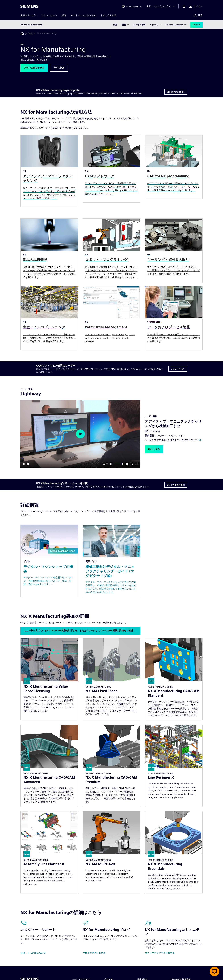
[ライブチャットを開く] (214, 971)
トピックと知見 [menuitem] (109, 15)
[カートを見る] (184, 6)
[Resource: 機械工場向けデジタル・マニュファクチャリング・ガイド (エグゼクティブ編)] (111, 561)
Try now (196, 25)
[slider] (64, 464)
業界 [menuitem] (64, 15)
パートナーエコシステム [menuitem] (83, 15)
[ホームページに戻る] (22, 34)
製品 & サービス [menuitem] (29, 15)
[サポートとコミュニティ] (161, 6)
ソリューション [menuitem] (49, 15)
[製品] (30, 34)
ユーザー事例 (139, 25)
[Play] (24, 464)
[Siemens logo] (29, 6)
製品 (115, 25)
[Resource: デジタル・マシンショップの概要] (49, 561)
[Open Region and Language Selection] (132, 6)
